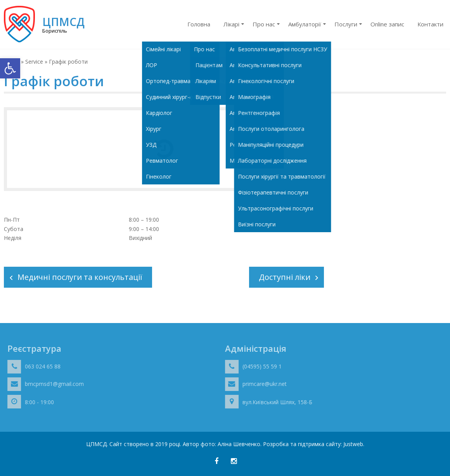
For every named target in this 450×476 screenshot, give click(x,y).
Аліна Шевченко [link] (239, 444)
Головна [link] (199, 24)
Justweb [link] (353, 444)
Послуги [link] (346, 24)
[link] (10, 68)
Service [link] (34, 62)
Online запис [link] (387, 24)
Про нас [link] (264, 24)
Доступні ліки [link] (285, 277)
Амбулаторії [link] (305, 24)
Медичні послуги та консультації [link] (80, 277)
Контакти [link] (430, 24)
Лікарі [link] (231, 24)
